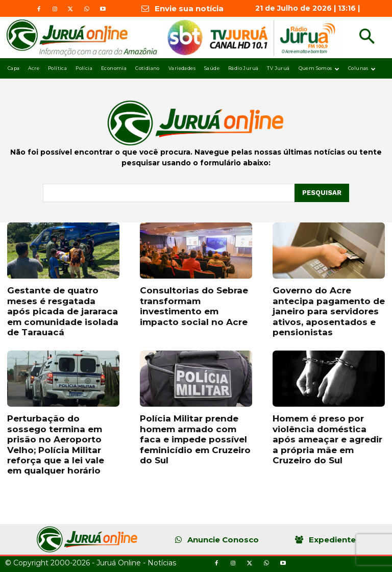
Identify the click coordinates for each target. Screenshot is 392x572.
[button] (367, 38)
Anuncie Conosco (223, 540)
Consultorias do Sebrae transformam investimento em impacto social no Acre (194, 306)
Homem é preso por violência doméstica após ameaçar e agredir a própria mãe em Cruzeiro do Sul (327, 439)
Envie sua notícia (189, 8)
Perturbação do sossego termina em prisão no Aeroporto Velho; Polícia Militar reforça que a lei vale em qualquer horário (56, 444)
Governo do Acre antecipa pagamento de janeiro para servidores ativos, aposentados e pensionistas (329, 311)
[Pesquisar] (322, 193)
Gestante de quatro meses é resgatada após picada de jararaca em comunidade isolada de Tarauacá (63, 311)
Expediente (332, 540)
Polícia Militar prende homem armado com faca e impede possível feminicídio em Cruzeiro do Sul (195, 439)
